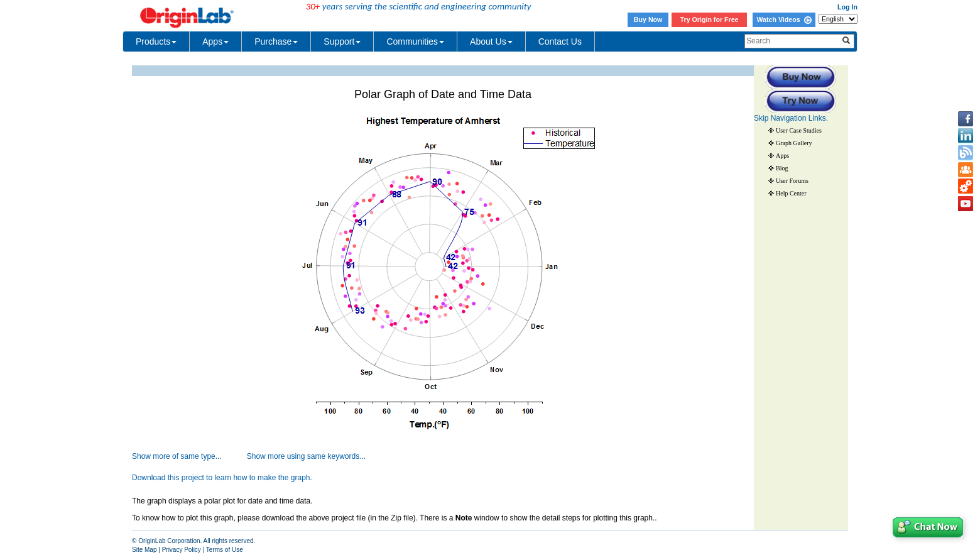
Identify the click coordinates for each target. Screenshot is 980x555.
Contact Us (560, 41)
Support (342, 41)
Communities (415, 41)
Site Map (144, 550)
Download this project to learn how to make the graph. (222, 478)
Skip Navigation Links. (791, 118)
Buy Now (648, 19)
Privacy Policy (182, 550)
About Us (491, 41)
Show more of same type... (177, 456)
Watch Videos (784, 19)
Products (156, 41)
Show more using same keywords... (306, 456)
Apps (215, 41)
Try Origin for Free (710, 19)
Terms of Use (225, 550)
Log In (847, 7)
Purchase (276, 41)
